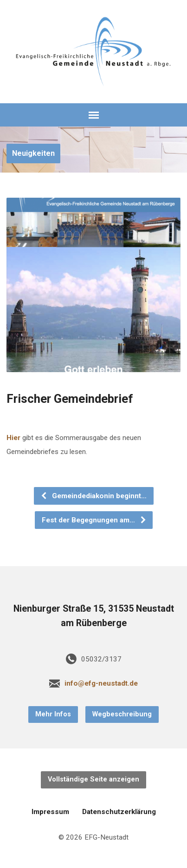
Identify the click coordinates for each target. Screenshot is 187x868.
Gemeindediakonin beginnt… (93, 496)
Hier (14, 438)
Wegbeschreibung (122, 714)
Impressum (50, 812)
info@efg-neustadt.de (101, 683)
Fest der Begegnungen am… (94, 520)
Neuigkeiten (33, 153)
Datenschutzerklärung (119, 812)
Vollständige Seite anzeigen (93, 779)
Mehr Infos (53, 714)
